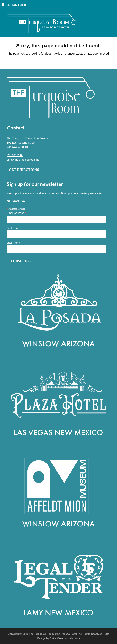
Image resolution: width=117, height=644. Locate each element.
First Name (13, 228)
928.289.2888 (15, 155)
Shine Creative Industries (65, 638)
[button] (14, 5)
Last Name (13, 243)
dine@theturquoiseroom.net (23, 160)
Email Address (17, 213)
